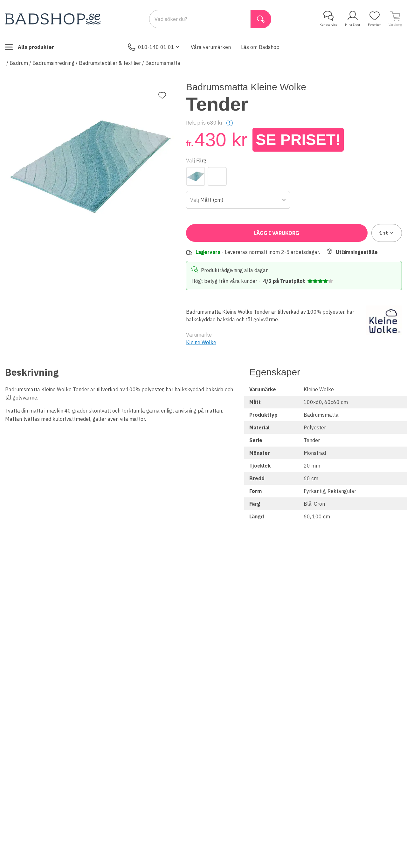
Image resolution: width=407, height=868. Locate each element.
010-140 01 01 (154, 47)
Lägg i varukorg (277, 233)
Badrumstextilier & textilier (110, 63)
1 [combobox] (387, 233)
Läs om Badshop (260, 47)
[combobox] (238, 200)
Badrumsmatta (163, 63)
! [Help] (230, 123)
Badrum (19, 63)
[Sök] (261, 19)
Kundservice (328, 19)
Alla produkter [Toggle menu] (30, 47)
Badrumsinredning (53, 63)
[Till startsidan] (53, 19)
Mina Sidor (353, 19)
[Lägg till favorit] (162, 95)
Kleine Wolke (201, 342)
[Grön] (217, 176)
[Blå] (196, 176)
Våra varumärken (211, 47)
